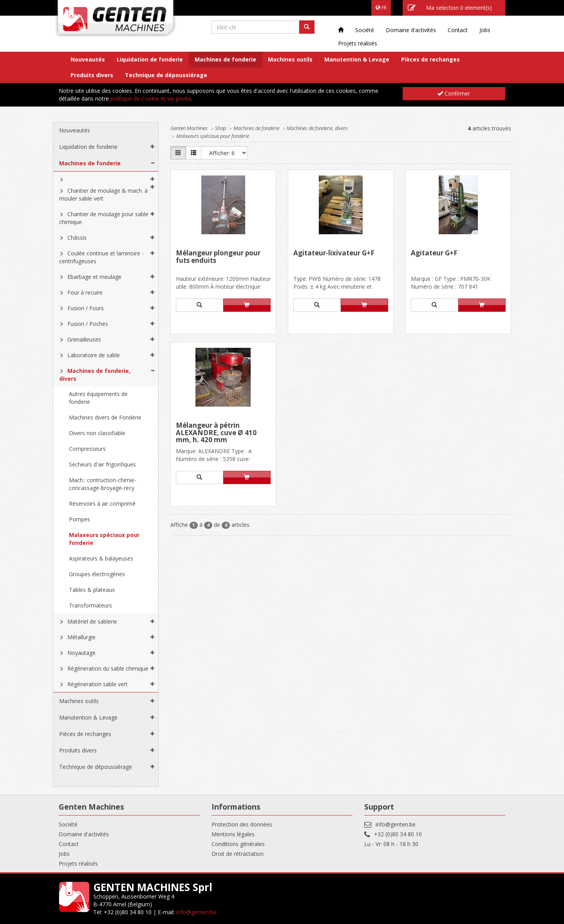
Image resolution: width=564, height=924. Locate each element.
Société (365, 30)
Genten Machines (189, 128)
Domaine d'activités (411, 30)
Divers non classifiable (97, 433)
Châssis (77, 238)
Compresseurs (87, 449)
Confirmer (454, 93)
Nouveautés (88, 59)
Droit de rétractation (238, 854)
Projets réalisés (358, 43)
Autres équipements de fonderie (98, 398)
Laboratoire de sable (94, 355)
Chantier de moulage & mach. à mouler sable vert (103, 194)
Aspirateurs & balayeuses (101, 558)
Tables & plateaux (92, 590)
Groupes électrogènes (97, 574)
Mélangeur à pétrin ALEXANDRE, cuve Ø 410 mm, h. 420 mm (216, 433)
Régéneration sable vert (98, 684)
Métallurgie (81, 637)
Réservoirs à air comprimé (102, 504)
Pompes (80, 519)
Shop (221, 128)
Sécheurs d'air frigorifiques (102, 464)
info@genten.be (396, 824)
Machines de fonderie (225, 59)
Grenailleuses (84, 339)
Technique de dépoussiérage (166, 75)
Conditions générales (238, 844)
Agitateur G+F (434, 253)
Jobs (485, 30)
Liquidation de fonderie (150, 59)
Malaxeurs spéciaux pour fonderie (104, 539)
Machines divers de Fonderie (105, 417)
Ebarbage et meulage (94, 277)
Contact (458, 30)
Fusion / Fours (86, 308)
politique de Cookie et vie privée (151, 99)
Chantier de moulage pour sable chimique (104, 218)
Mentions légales (233, 834)
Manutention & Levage (357, 59)
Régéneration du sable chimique (108, 668)
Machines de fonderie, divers (95, 375)
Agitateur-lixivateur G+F (334, 253)
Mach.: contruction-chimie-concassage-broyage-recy (103, 484)
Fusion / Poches (88, 324)
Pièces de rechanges (430, 59)
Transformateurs (90, 605)
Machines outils (290, 59)
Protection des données (242, 824)
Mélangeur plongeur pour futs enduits (218, 257)
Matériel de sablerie (92, 621)
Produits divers (92, 75)
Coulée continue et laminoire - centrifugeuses (101, 257)
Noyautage (81, 653)
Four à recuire (85, 292)
